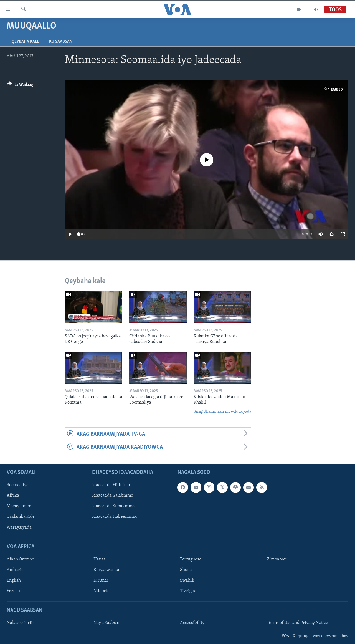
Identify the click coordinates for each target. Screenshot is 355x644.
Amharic (15, 570)
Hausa (100, 559)
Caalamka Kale (21, 517)
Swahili (187, 580)
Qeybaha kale (25, 42)
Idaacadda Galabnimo (113, 496)
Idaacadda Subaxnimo (113, 506)
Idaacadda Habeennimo (115, 517)
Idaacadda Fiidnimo (111, 485)
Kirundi (101, 580)
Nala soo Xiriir (21, 623)
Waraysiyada (19, 527)
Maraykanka (19, 506)
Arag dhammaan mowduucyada (223, 412)
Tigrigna (188, 591)
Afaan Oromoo (20, 559)
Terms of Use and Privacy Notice (297, 623)
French (13, 591)
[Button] (20, 86)
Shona (186, 570)
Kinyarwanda (106, 570)
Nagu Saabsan (107, 623)
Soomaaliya (18, 485)
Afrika (13, 496)
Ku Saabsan (61, 42)
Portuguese (191, 559)
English (14, 580)
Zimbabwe (277, 559)
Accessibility (192, 623)
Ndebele (102, 591)
